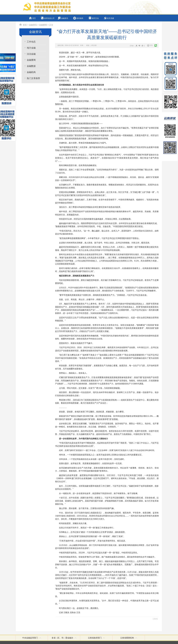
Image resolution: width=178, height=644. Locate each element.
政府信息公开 (49, 18)
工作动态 (31, 42)
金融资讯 (65, 18)
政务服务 (80, 18)
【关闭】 (155, 619)
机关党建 (111, 18)
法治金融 (31, 54)
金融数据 (31, 66)
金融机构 (31, 72)
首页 (34, 18)
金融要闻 (43, 25)
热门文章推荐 (33, 78)
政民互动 (95, 18)
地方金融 (31, 48)
